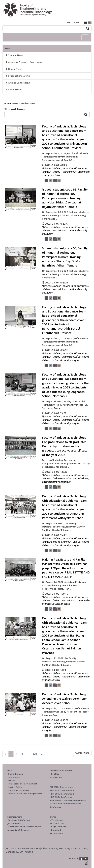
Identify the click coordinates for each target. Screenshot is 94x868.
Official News (13, 69)
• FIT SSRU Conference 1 (62, 797)
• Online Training (15, 774)
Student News (14, 55)
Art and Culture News (18, 83)
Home (8, 103)
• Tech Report (57, 820)
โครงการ (66, 604)
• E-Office (55, 774)
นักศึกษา (47, 172)
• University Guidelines (18, 790)
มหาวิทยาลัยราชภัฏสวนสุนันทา (66, 360)
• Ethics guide (13, 777)
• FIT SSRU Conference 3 (62, 790)
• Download (55, 830)
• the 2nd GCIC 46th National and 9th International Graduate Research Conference (68, 804)
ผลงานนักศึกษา (69, 172)
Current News (82, 753)
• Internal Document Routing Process (24, 794)
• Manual (11, 780)
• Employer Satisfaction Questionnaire (18, 822)
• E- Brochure (56, 833)
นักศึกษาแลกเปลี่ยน (71, 357)
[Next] (5, 754)
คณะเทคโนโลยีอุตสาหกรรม (76, 168)
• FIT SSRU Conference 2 (62, 794)
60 (35, 754)
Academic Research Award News (24, 62)
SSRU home (73, 22)
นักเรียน (56, 172)
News (8, 48)
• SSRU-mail (56, 777)
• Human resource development (22, 784)
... (28, 754)
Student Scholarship (18, 76)
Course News (13, 90)
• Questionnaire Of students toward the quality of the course (24, 828)
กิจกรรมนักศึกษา (53, 168)
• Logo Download (58, 827)
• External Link (57, 823)
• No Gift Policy (14, 787)
